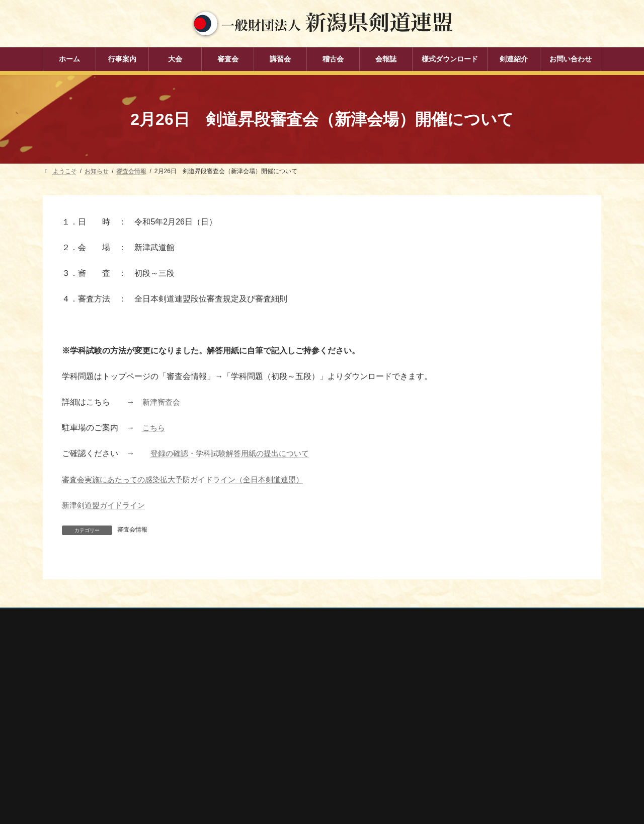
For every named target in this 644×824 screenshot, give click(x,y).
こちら (154, 428)
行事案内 (252, 675)
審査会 (249, 710)
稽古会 (249, 745)
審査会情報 (132, 530)
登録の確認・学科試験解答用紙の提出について (235, 453)
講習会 (249, 728)
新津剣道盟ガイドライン (106, 505)
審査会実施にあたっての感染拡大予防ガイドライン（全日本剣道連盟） (191, 479)
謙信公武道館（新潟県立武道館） (479, 759)
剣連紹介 (252, 780)
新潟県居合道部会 (458, 732)
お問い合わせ (139, 617)
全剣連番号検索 (455, 679)
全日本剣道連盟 (455, 692)
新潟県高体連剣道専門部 (467, 746)
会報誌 (249, 763)
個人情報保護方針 (76, 617)
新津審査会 (163, 402)
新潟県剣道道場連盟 (461, 719)
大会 (246, 693)
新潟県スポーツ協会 (461, 706)
